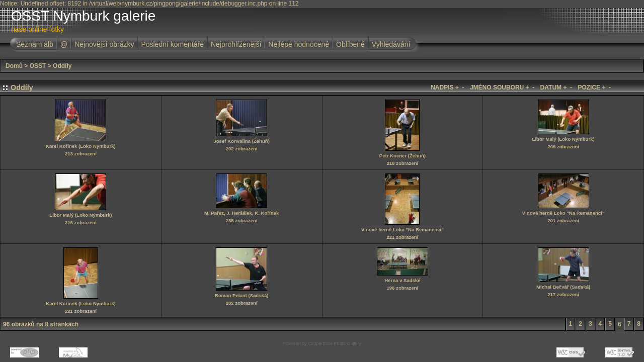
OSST (38, 66)
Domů (14, 66)
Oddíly (62, 66)
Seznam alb (35, 44)
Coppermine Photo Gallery (335, 343)
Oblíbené (350, 44)
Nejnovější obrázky (104, 44)
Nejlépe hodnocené (299, 44)
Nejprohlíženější (236, 44)
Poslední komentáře (172, 44)
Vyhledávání (391, 44)
